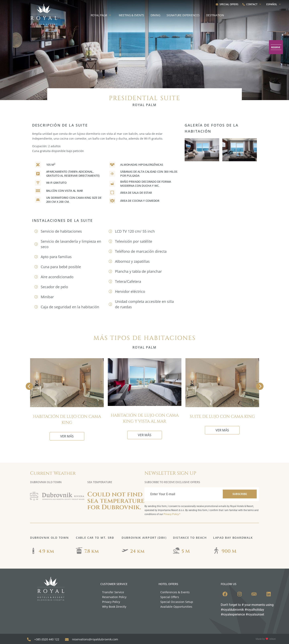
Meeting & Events (132, 15)
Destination (215, 15)
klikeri (273, 638)
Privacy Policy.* (172, 514)
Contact (252, 4)
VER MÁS (67, 436)
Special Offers (227, 4)
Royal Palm (102, 15)
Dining (155, 15)
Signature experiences (183, 15)
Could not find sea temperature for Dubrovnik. (116, 501)
